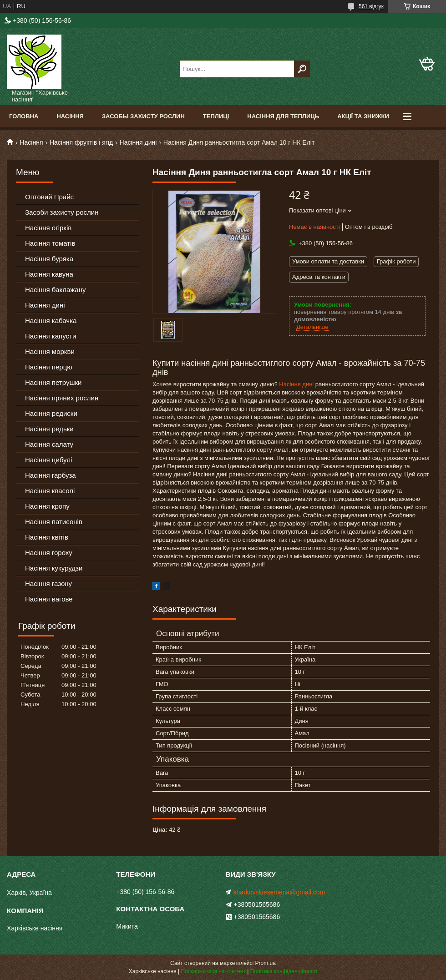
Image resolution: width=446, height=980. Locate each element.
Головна (24, 116)
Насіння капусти (51, 336)
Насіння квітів (47, 537)
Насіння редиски (51, 413)
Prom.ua (266, 963)
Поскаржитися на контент (213, 971)
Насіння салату (49, 444)
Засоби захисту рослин (62, 212)
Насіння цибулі (48, 460)
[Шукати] (302, 69)
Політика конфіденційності (284, 971)
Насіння (70, 116)
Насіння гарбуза (51, 475)
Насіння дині (138, 142)
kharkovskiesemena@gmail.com (279, 892)
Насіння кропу (47, 506)
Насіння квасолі (50, 491)
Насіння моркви (50, 351)
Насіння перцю (49, 367)
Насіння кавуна (49, 274)
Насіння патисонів (54, 522)
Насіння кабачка (51, 321)
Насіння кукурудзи (54, 568)
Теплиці (216, 116)
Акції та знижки (363, 116)
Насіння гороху (49, 553)
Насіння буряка (49, 259)
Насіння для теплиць (283, 116)
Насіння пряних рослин (62, 398)
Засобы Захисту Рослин (143, 116)
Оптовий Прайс (49, 197)
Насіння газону (48, 583)
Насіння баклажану (55, 290)
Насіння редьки (49, 429)
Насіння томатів (50, 243)
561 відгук (371, 6)
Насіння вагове (49, 599)
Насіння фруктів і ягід (81, 142)
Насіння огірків (48, 228)
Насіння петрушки (53, 382)
